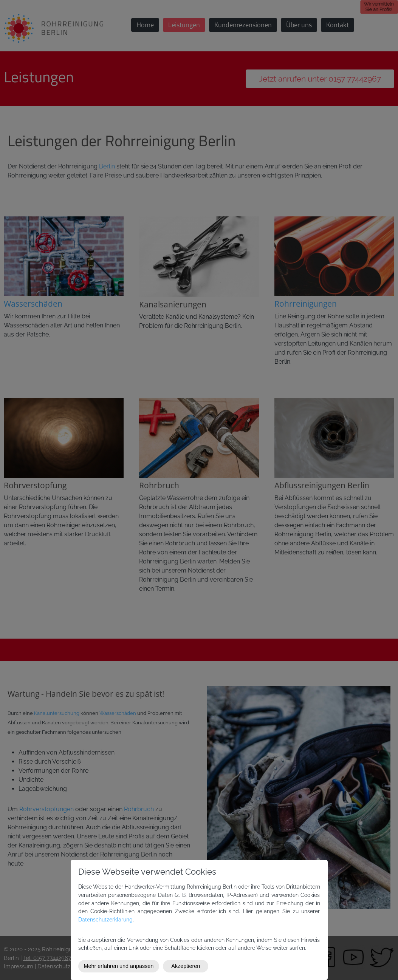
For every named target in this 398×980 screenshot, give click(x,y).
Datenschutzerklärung (105, 919)
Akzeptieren (186, 966)
